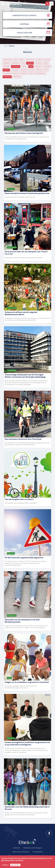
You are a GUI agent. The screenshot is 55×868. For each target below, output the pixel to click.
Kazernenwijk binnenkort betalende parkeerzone (27, 193)
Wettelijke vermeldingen (33, 848)
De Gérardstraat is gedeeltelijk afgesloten (24, 558)
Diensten (17, 848)
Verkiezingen (15, 63)
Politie (46, 70)
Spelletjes (38, 66)
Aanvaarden (15, 865)
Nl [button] (51, 4)
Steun (15, 60)
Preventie (32, 70)
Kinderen (24, 70)
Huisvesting (47, 66)
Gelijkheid (6, 63)
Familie (46, 63)
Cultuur (22, 60)
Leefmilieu (38, 63)
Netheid (39, 70)
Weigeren (5, 865)
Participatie (15, 70)
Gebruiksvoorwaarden (21, 852)
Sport (31, 73)
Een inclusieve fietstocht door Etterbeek (23, 439)
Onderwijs (30, 63)
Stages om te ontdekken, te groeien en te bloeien (27, 682)
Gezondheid (7, 73)
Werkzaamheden (40, 73)
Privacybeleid (38, 852)
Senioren (16, 73)
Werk (23, 63)
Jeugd (31, 66)
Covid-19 (39, 60)
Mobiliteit (6, 70)
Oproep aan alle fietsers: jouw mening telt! (24, 133)
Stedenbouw (7, 77)
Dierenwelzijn (30, 60)
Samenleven (17, 77)
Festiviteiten (16, 66)
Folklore (24, 66)
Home (6, 46)
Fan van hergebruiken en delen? (19, 499)
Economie (47, 60)
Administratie (7, 60)
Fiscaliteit (6, 66)
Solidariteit (24, 73)
